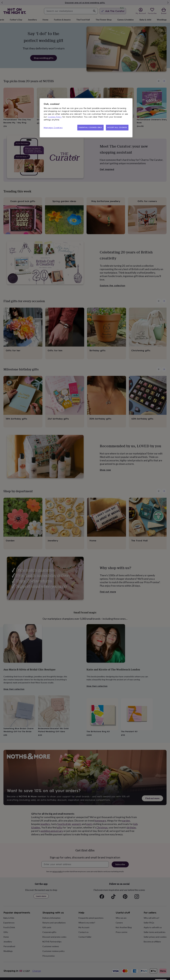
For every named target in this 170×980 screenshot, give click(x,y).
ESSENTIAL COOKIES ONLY (90, 127)
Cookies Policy (55, 117)
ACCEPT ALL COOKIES (117, 127)
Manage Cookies (53, 128)
